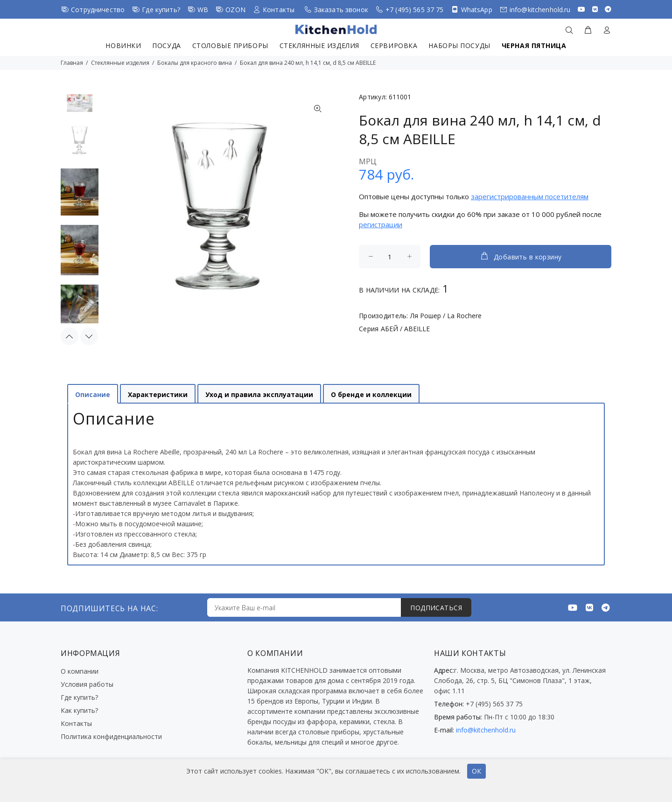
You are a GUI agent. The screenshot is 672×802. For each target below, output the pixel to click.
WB (203, 10)
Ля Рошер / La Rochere (446, 316)
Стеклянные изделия (319, 45)
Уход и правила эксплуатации (259, 394)
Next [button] (89, 336)
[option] (80, 145)
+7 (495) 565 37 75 (415, 10)
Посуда (166, 45)
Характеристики (158, 394)
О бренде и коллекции (371, 394)
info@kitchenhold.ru (540, 10)
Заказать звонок (341, 10)
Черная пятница (534, 45)
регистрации (381, 224)
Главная (72, 63)
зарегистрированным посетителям (530, 196)
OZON (235, 10)
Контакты (279, 10)
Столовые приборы (230, 45)
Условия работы (87, 684)
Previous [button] (70, 336)
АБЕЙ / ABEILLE (405, 329)
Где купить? (161, 10)
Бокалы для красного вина (195, 63)
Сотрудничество (98, 10)
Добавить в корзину (521, 256)
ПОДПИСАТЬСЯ (436, 608)
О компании (80, 671)
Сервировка (394, 45)
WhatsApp (477, 10)
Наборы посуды (459, 45)
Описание (93, 394)
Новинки (123, 45)
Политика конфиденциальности (111, 736)
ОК (476, 771)
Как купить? (79, 710)
